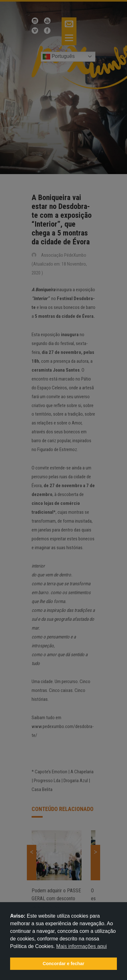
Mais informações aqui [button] (82, 946)
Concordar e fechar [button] (63, 964)
